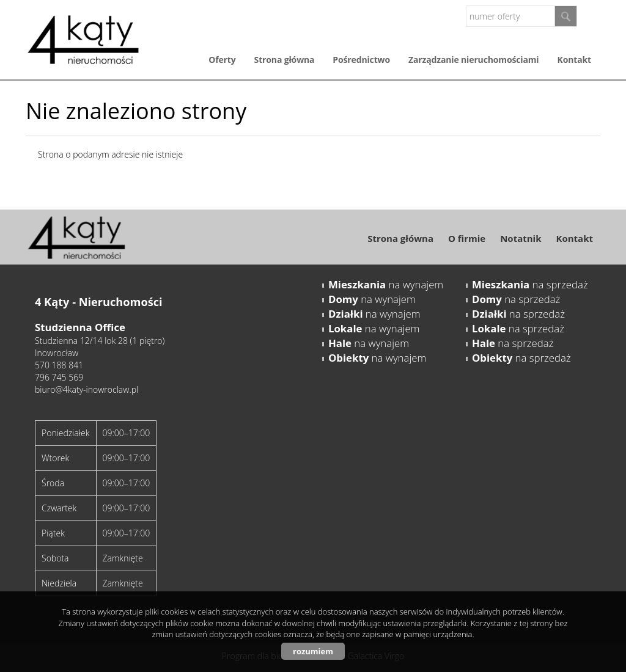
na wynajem (386, 284)
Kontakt (574, 60)
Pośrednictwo (361, 60)
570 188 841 (59, 365)
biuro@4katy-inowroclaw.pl (87, 389)
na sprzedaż (530, 284)
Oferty (222, 60)
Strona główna (285, 60)
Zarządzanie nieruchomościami (474, 60)
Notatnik (521, 238)
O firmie (467, 238)
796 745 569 (59, 377)
